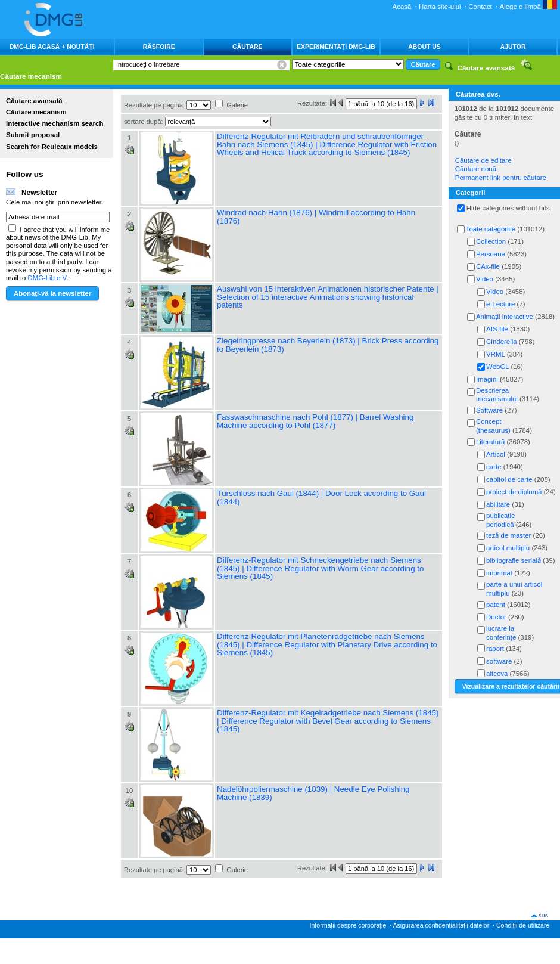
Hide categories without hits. (509, 208)
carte (494, 467)
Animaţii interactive (505, 317)
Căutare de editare (483, 160)
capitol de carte (509, 479)
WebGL (497, 367)
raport (495, 649)
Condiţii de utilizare (523, 925)
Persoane (491, 254)
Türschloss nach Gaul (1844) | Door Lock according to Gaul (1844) (321, 498)
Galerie (237, 105)
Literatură (490, 442)
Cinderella (502, 342)
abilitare (498, 504)
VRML (495, 354)
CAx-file (488, 266)
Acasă (402, 7)
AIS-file (497, 329)
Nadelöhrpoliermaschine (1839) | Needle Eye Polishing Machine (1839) (313, 793)
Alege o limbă (528, 7)
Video (485, 279)
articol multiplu (508, 548)
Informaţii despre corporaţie (348, 925)
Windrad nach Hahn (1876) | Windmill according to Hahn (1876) (316, 217)
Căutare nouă (476, 169)
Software (489, 410)
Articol (496, 454)
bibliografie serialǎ (514, 560)
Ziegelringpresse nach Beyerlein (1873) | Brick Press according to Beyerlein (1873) (328, 345)
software (499, 661)
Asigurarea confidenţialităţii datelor (441, 925)
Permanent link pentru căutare (501, 178)
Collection (491, 241)
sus (543, 915)
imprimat (499, 573)
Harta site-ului (440, 7)
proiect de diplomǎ (514, 492)
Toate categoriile (491, 229)
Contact (480, 7)
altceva (497, 674)
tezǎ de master (508, 535)
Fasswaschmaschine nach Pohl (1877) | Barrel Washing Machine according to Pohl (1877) (315, 421)
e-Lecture (500, 304)
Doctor (496, 617)
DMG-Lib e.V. (48, 278)
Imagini (487, 379)
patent (496, 605)
